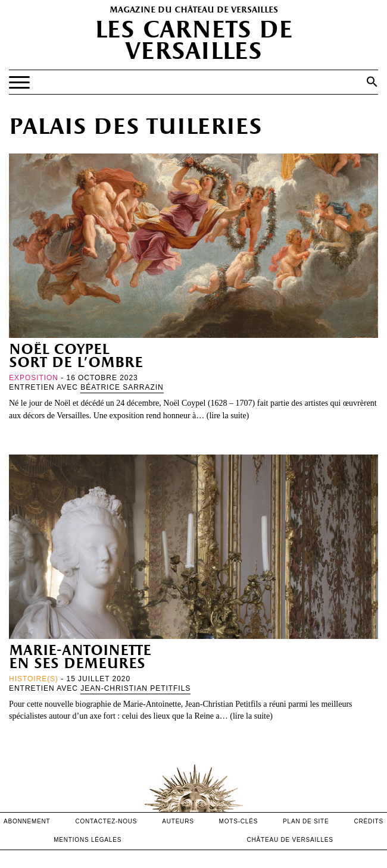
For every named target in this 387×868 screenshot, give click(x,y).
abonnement (27, 821)
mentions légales (88, 840)
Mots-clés (239, 821)
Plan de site (306, 821)
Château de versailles (290, 840)
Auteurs (178, 821)
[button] (372, 82)
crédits (369, 821)
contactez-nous (106, 821)
